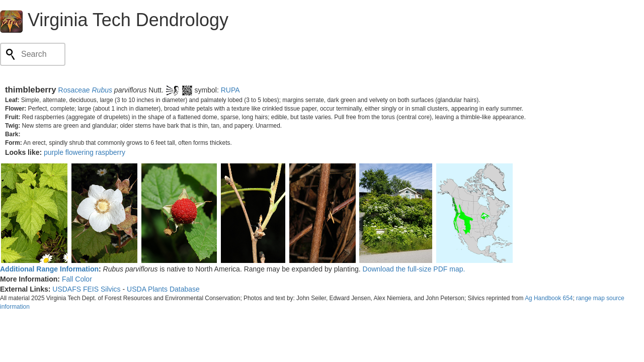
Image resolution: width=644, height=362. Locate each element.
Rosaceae (74, 90)
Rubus (102, 90)
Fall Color (77, 279)
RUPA (230, 90)
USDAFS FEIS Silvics (86, 289)
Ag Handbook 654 (549, 298)
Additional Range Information (49, 269)
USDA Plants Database (163, 289)
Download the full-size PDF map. (414, 269)
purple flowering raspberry (85, 152)
